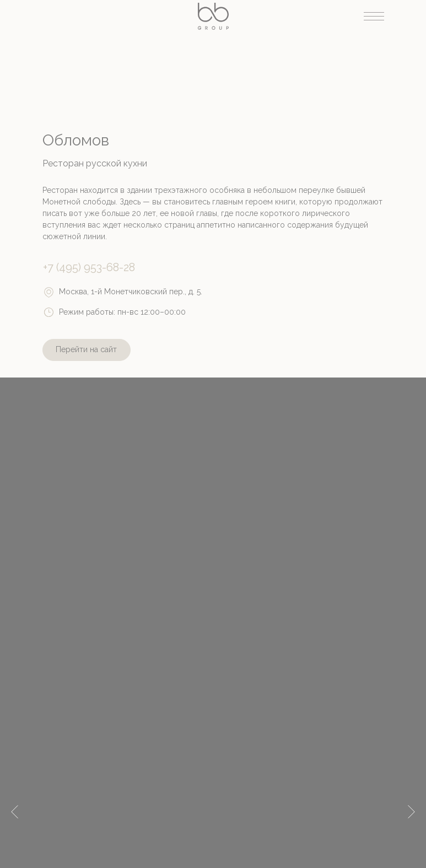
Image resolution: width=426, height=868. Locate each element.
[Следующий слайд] (411, 774)
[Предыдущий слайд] (15, 774)
